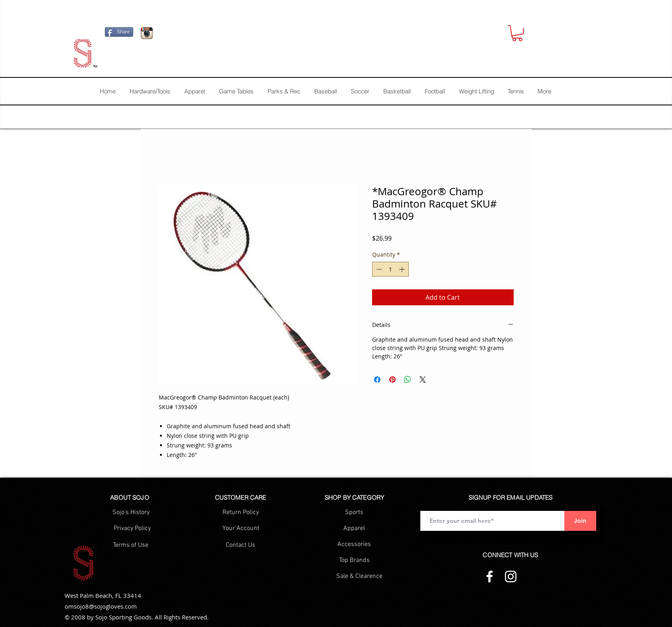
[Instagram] (511, 577)
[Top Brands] (354, 560)
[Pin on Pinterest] (392, 380)
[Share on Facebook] (377, 380)
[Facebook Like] (207, 35)
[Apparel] (354, 528)
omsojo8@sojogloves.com (101, 606)
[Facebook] (490, 577)
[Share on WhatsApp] (408, 380)
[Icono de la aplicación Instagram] (147, 33)
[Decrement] (378, 269)
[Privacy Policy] (132, 528)
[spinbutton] (390, 269)
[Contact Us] (241, 545)
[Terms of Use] (131, 545)
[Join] (580, 521)
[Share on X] (423, 380)
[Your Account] (241, 528)
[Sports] (354, 512)
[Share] (119, 32)
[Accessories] (354, 544)
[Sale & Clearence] (359, 576)
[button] (517, 33)
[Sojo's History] (131, 512)
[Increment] (403, 269)
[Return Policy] (241, 512)
